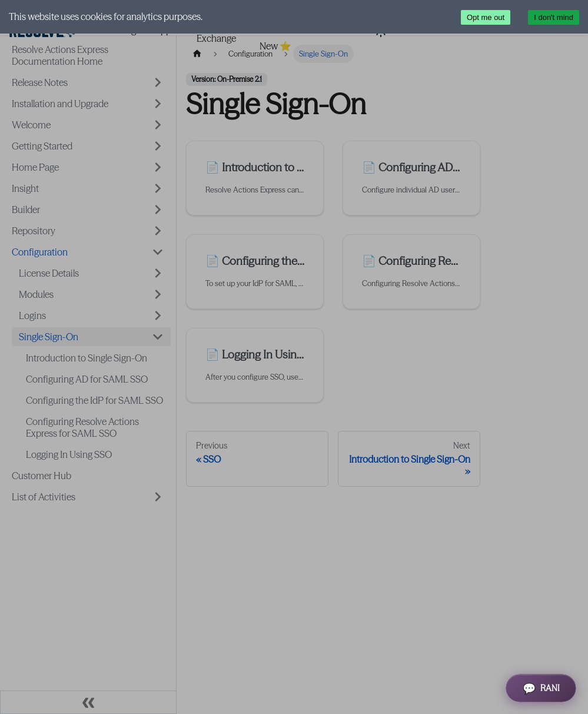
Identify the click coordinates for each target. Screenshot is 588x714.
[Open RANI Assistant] (541, 688)
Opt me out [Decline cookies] (486, 17)
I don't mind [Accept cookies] (554, 17)
